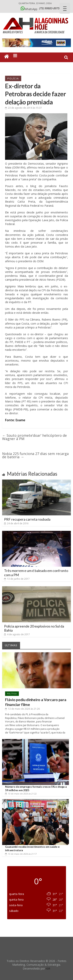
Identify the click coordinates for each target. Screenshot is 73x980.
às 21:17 (21, 854)
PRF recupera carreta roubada (27, 519)
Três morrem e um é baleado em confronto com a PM (36, 573)
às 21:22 (21, 794)
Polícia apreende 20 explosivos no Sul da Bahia (34, 628)
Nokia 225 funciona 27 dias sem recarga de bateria (35, 455)
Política (12, 694)
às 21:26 (22, 709)
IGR (48, 968)
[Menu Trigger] (65, 8)
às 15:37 (23, 108)
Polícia (13, 78)
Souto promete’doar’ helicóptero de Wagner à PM (34, 437)
